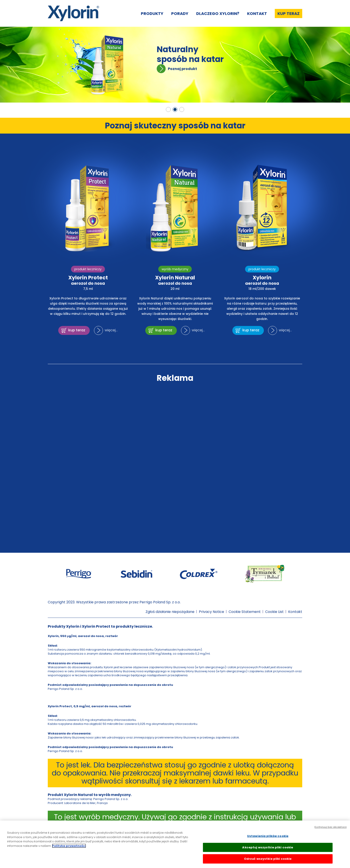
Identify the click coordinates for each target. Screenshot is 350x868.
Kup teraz (289, 13)
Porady (180, 13)
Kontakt (257, 13)
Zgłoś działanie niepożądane (170, 612)
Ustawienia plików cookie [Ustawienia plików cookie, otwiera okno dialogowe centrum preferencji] (268, 836)
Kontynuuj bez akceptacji (331, 827)
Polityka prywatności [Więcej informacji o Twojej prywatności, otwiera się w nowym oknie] (69, 846)
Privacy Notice (211, 612)
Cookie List (274, 612)
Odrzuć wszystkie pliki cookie (268, 859)
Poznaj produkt (182, 69)
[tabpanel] (175, 65)
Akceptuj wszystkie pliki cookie (268, 847)
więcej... (111, 330)
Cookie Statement (245, 612)
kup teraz (77, 330)
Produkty (152, 13)
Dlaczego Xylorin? (218, 13)
